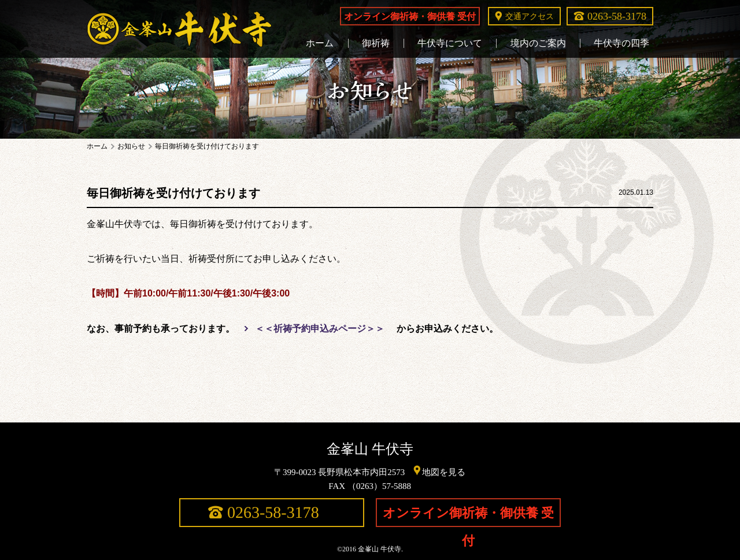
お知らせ (131, 146)
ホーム (97, 146)
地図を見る (444, 472)
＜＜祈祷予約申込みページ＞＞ (320, 329)
